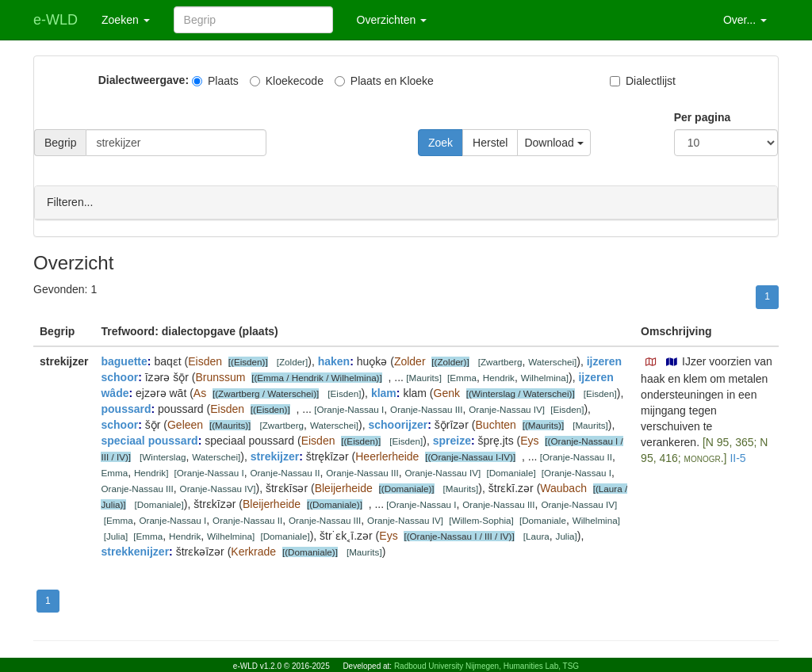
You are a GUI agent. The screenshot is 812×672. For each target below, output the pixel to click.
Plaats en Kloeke (384, 81)
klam (384, 392)
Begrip (60, 143)
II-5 (737, 457)
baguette (124, 361)
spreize (452, 440)
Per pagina (703, 117)
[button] (651, 361)
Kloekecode (287, 81)
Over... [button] (745, 20)
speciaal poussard (149, 440)
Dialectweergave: (144, 80)
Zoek (440, 143)
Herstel (490, 143)
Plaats (215, 81)
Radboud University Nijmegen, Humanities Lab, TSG (486, 666)
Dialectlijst (643, 81)
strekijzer (275, 456)
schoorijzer (398, 424)
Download (553, 143)
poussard (126, 408)
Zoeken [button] (126, 20)
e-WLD (56, 20)
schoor (119, 424)
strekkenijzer (135, 551)
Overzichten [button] (392, 20)
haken (334, 361)
